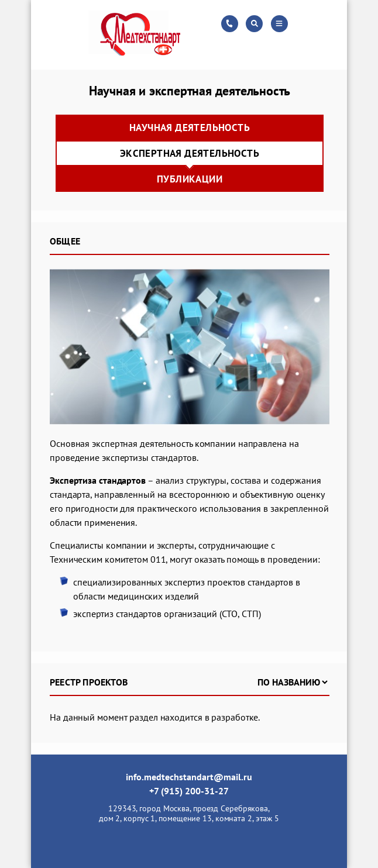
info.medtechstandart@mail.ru (189, 777)
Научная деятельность (190, 128)
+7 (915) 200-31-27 (189, 791)
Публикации (190, 179)
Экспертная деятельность (190, 153)
